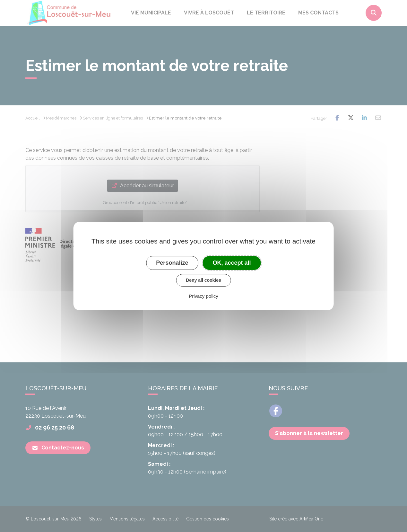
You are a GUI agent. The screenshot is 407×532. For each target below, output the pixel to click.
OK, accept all (232, 263)
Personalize (172, 263)
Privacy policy (203, 296)
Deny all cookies (203, 280)
